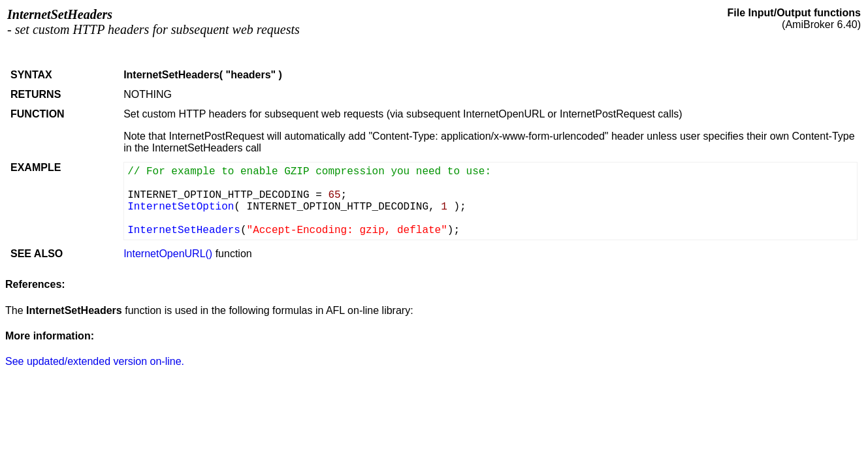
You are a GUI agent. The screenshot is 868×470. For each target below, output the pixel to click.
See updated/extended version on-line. (95, 361)
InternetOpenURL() (168, 254)
